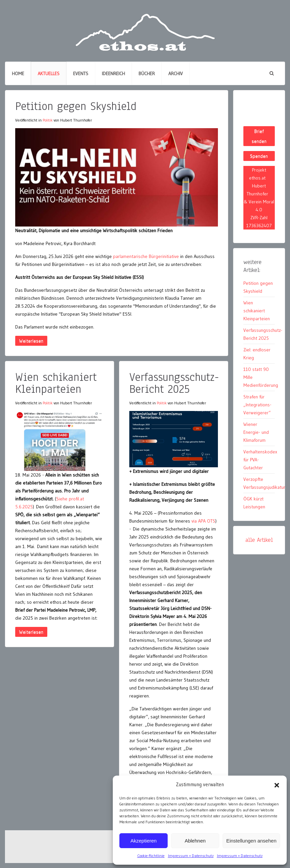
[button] (277, 785)
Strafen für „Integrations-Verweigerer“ (257, 405)
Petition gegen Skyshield (76, 106)
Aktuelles (49, 74)
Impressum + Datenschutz (191, 856)
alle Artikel (259, 540)
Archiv (176, 74)
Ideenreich (113, 74)
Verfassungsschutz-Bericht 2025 (174, 383)
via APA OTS (203, 521)
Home (18, 74)
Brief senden (259, 136)
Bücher (147, 74)
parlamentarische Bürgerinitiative (147, 256)
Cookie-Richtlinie (151, 856)
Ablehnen (195, 841)
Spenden (259, 156)
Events (81, 74)
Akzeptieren (143, 841)
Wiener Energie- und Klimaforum (256, 432)
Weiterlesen (31, 341)
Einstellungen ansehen (251, 841)
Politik (48, 120)
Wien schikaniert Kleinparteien (56, 383)
